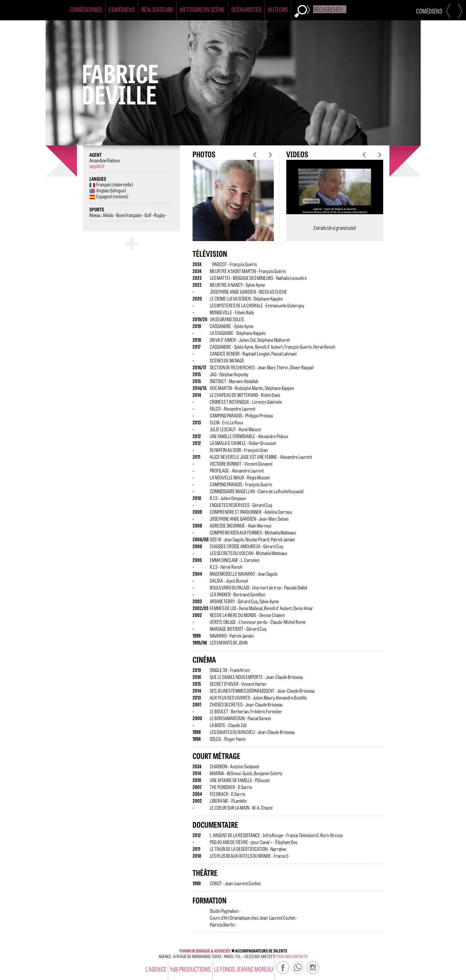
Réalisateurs (157, 9)
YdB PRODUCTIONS (190, 969)
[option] (233, 205)
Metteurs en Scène (202, 9)
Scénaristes (246, 9)
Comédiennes (86, 9)
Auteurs (278, 9)
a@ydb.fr (97, 166)
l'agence (156, 969)
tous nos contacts (290, 956)
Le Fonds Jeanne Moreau (244, 969)
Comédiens (122, 9)
